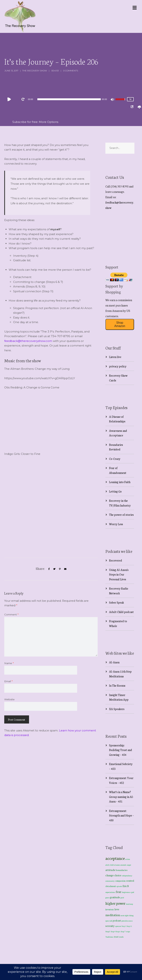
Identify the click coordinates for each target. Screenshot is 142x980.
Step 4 (113, 931)
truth (121, 937)
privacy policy (118, 366)
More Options (49, 122)
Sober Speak (116, 602)
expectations (110, 892)
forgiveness (126, 892)
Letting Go (115, 491)
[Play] (10, 99)
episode (119, 886)
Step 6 (118, 931)
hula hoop (129, 904)
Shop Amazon (120, 324)
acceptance (115, 858)
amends (123, 865)
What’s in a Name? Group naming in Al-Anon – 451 (121, 797)
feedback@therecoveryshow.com (28, 341)
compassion (120, 881)
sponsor (118, 926)
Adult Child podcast (121, 612)
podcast (117, 920)
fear (119, 892)
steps (128, 931)
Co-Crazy (115, 459)
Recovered (116, 560)
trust (116, 937)
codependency (127, 875)
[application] (69, 99)
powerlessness (127, 921)
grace (107, 898)
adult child (110, 865)
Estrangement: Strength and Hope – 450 (121, 815)
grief (122, 897)
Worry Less (116, 524)
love (117, 909)
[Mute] (113, 100)
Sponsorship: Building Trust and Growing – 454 (121, 750)
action (128, 859)
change (110, 875)
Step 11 (129, 926)
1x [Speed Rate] (130, 99)
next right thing (127, 915)
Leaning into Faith (120, 482)
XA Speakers (117, 709)
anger (129, 865)
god (133, 892)
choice (118, 875)
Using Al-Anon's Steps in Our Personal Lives (119, 574)
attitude (110, 870)
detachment (111, 886)
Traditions (109, 937)
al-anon (117, 865)
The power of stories (121, 515)
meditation (113, 915)
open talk (109, 921)
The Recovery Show (35, 71)
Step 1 (124, 926)
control (130, 881)
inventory (110, 909)
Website (9, 699)
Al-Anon (114, 662)
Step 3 (108, 931)
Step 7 (123, 931)
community (110, 881)
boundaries (122, 870)
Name (9, 663)
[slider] (69, 99)
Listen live (115, 357)
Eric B (126, 886)
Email (8, 681)
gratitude (115, 897)
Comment (11, 614)
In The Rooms (117, 685)
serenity (110, 926)
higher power (115, 903)
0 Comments (71, 71)
